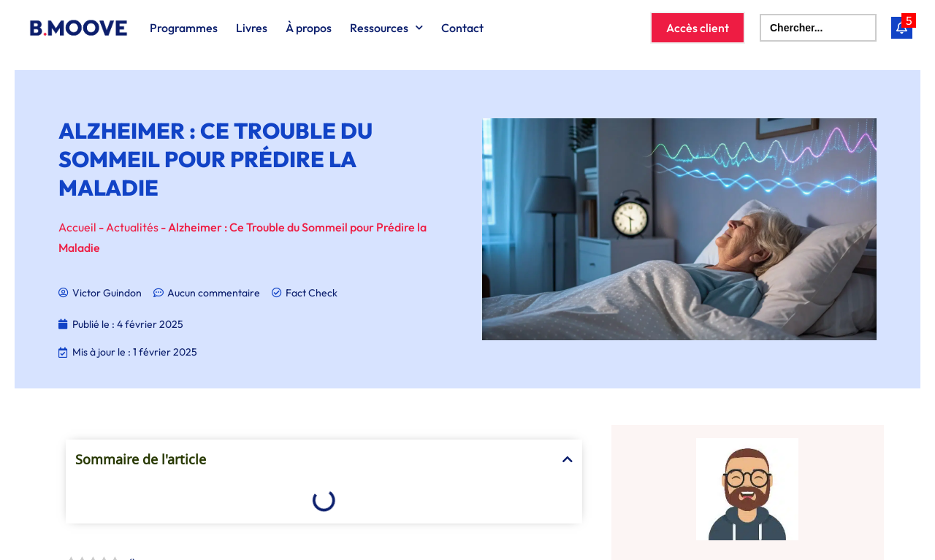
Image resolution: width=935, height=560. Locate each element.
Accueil (77, 227)
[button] (568, 459)
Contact (462, 28)
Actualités (132, 227)
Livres (252, 28)
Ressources (386, 27)
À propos (309, 28)
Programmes (184, 28)
